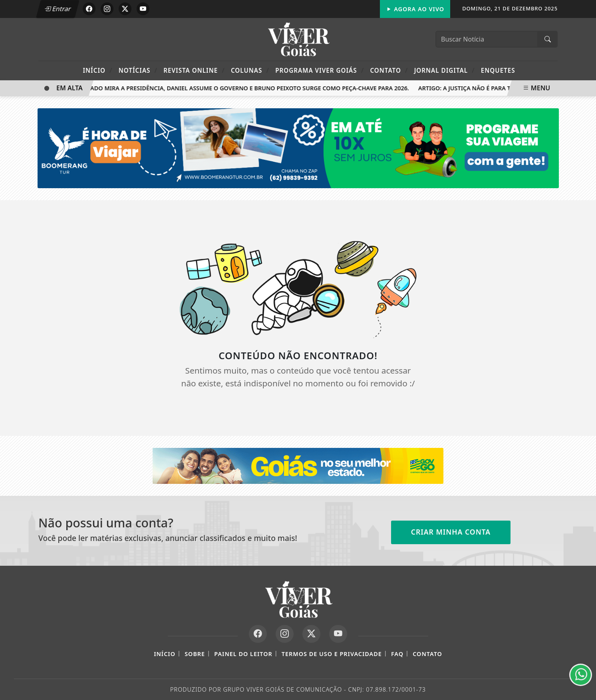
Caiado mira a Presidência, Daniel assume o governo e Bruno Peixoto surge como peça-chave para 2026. (246, 88)
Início (97, 70)
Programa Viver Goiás (320, 70)
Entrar (58, 9)
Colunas (250, 70)
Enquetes (498, 70)
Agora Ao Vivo (415, 9)
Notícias (138, 70)
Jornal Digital (445, 70)
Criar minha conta (451, 532)
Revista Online (194, 70)
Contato (389, 70)
